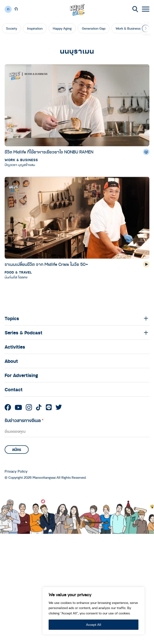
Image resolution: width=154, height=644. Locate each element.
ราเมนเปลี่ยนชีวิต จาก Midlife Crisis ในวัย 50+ (46, 264)
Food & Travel (18, 272)
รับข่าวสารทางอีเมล (24, 420)
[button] (146, 28)
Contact (14, 389)
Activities (15, 347)
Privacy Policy (16, 471)
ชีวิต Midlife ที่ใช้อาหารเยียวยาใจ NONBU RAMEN (49, 152)
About (11, 361)
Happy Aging (62, 28)
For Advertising (21, 375)
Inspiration (35, 28)
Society (12, 28)
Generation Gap (94, 28)
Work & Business (128, 28)
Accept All (94, 625)
